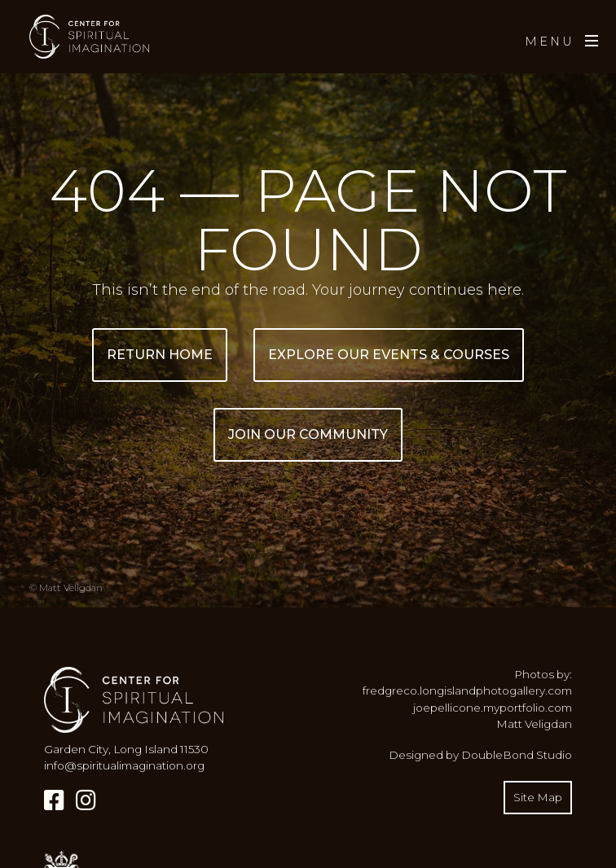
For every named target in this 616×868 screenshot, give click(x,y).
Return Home (160, 355)
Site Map (538, 797)
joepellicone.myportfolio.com (493, 708)
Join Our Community (308, 434)
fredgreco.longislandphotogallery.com (467, 690)
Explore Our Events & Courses (389, 355)
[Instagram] (86, 800)
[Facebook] (54, 800)
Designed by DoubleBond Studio (480, 755)
